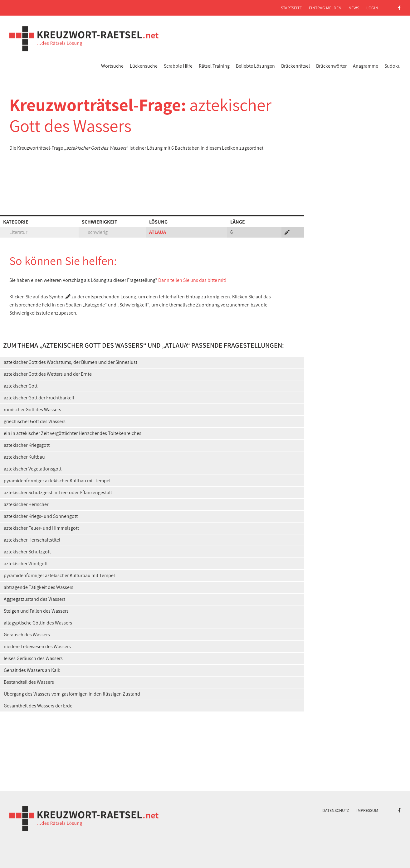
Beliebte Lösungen (255, 66)
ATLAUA (158, 232)
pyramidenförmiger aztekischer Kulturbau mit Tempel (59, 575)
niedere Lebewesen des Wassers (37, 646)
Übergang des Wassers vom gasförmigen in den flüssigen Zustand (72, 694)
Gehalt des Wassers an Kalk (32, 670)
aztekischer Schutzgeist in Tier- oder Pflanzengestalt (58, 492)
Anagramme (366, 66)
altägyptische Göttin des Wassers (38, 623)
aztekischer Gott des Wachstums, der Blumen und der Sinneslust (71, 362)
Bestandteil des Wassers (29, 682)
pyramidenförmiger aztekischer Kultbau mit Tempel (57, 481)
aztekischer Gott (21, 386)
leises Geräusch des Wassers (33, 658)
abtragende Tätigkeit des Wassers (39, 587)
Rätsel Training (214, 66)
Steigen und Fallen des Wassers (36, 611)
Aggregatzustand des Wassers (35, 599)
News (354, 8)
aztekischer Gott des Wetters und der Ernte (48, 374)
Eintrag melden (325, 8)
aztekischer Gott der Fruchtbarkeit (39, 398)
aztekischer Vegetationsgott (33, 469)
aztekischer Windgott (26, 564)
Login (372, 8)
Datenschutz (336, 810)
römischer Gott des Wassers (32, 410)
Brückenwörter (331, 66)
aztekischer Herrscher (26, 504)
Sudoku (393, 66)
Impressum (367, 810)
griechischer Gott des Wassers (35, 421)
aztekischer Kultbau (24, 457)
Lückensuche (144, 66)
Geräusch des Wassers (27, 635)
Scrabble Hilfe (178, 66)
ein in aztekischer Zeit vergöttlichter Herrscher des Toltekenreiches (73, 433)
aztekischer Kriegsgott (27, 445)
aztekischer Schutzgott (27, 552)
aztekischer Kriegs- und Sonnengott (41, 516)
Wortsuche (112, 66)
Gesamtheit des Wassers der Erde (38, 706)
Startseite (291, 8)
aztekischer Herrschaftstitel (32, 540)
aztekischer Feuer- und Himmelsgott (41, 528)
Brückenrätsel (295, 66)
